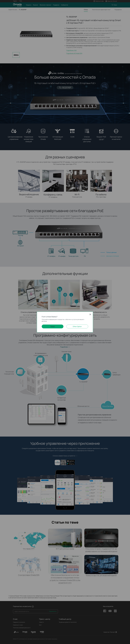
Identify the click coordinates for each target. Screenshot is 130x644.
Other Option (77, 326)
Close (90, 314)
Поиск (53, 326)
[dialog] (65, 322)
